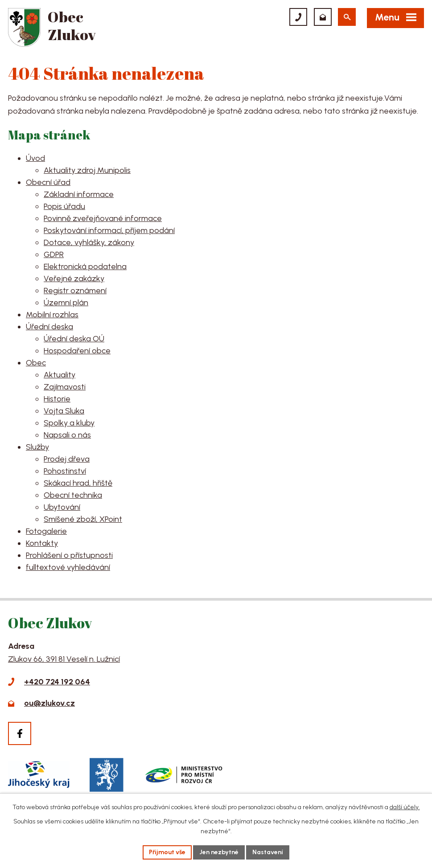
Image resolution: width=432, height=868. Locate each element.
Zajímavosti (65, 387)
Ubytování (62, 507)
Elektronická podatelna (85, 266)
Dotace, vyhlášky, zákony (89, 242)
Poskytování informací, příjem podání (109, 230)
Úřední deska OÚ (74, 339)
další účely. (405, 807)
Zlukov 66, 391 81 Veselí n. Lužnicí (64, 659)
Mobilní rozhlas (52, 315)
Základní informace (79, 194)
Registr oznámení (75, 291)
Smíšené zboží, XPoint (83, 519)
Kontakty (42, 543)
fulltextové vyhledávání (68, 567)
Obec (36, 363)
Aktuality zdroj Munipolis (87, 170)
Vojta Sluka (64, 411)
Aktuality (60, 375)
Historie (57, 399)
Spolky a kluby (69, 423)
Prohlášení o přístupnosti (69, 555)
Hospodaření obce (77, 351)
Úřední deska (49, 327)
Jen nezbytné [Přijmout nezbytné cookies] (219, 852)
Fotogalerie (46, 531)
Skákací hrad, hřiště (78, 483)
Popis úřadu (64, 206)
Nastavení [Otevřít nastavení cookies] (268, 852)
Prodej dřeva (67, 459)
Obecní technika (73, 495)
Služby (37, 447)
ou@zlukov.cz (49, 703)
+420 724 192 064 (57, 682)
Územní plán (66, 303)
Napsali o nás (67, 435)
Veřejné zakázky (74, 278)
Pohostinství (65, 471)
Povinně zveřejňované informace (103, 218)
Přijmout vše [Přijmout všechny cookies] (167, 852)
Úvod (35, 158)
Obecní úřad (48, 182)
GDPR (54, 254)
